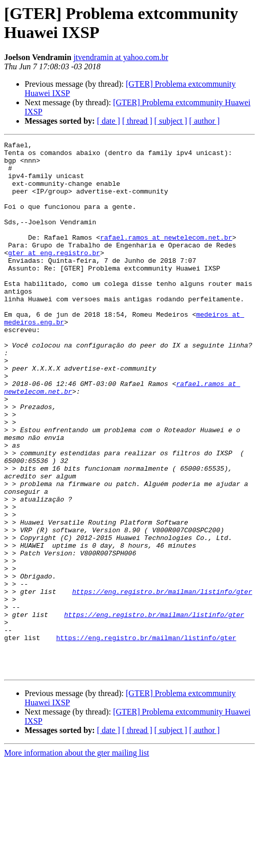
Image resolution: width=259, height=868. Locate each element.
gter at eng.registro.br (54, 276)
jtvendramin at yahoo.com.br (121, 57)
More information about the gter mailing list (77, 859)
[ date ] (108, 121)
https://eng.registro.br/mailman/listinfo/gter (162, 682)
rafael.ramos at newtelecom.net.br (166, 257)
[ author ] (205, 121)
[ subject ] (171, 121)
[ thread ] (137, 121)
